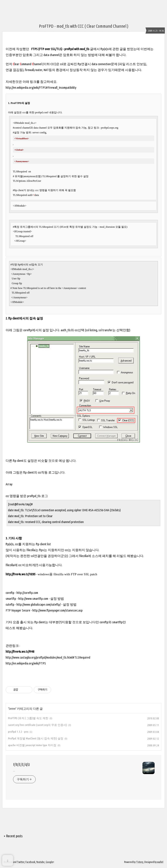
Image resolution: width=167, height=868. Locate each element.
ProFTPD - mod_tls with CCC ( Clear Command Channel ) (84, 26)
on (29, 172)
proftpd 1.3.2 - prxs (18, 732)
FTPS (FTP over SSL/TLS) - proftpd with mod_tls (60, 49)
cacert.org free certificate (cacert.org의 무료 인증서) (38, 725)
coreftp (28, 330)
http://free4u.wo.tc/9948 (20, 651)
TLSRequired (20, 172)
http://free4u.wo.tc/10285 (21, 574)
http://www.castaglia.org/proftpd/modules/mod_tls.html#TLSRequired (48, 657)
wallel (160, 862)
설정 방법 (57, 599)
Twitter (21, 862)
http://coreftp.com (27, 593)
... (14, 770)
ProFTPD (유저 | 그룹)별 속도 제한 (28, 718)
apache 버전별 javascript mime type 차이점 (32, 745)
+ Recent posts (13, 836)
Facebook (30, 862)
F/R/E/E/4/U (21, 764)
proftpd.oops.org (110, 128)
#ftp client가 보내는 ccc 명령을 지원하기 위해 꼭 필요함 (44, 190)
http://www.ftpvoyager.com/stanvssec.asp (58, 610)
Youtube (40, 862)
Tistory (140, 862)
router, (39, 70)
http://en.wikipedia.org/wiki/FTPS (26, 663)
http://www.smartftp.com (33, 599)
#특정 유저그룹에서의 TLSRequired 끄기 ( (37, 227)
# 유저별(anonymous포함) (28, 176)
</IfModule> (20, 206)
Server (12, 709)
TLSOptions (19, 181)
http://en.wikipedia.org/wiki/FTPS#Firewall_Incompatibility (41, 87)
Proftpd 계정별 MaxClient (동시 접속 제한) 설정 (36, 738)
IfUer (63, 227)
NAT (46, 70)
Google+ (50, 862)
